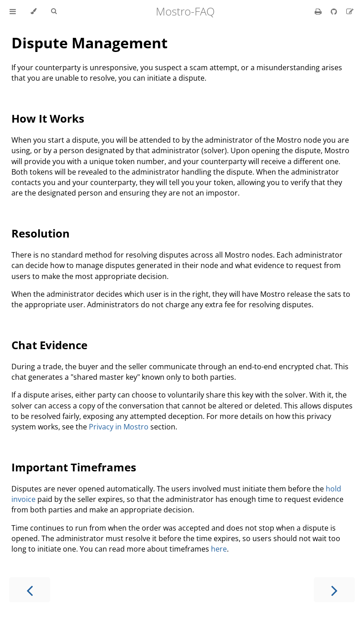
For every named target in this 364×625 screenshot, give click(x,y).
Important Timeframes (74, 467)
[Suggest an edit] (350, 11)
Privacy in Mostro (119, 427)
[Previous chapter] (30, 590)
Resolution (41, 233)
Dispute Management (90, 43)
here (219, 549)
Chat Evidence (49, 345)
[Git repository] (335, 11)
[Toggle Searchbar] (54, 11)
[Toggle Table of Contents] (13, 11)
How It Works (48, 118)
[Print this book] (319, 11)
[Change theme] (33, 11)
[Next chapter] (334, 590)
